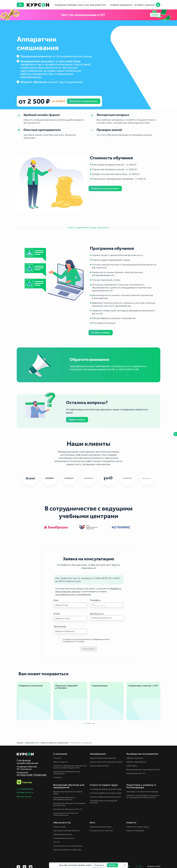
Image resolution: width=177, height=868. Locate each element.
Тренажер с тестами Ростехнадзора (142, 792)
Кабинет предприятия (136, 762)
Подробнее (99, 865)
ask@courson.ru (25, 793)
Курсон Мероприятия (99, 766)
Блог (104, 5)
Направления (61, 5)
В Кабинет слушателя (145, 5)
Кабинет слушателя (135, 758)
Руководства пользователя (142, 754)
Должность (97, 614)
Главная (20, 743)
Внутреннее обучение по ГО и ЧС (68, 809)
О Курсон (57, 758)
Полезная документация (101, 827)
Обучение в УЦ (32, 743)
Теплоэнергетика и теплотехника (68, 846)
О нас (87, 5)
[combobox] (107, 618)
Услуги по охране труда (104, 785)
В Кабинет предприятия (121, 5)
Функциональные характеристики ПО (143, 770)
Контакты (57, 777)
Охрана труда (59, 827)
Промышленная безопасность (66, 831)
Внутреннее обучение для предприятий (69, 786)
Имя (56, 600)
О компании (60, 754)
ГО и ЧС (57, 842)
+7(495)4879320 (25, 789)
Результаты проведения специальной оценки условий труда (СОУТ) (70, 767)
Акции (80, 5)
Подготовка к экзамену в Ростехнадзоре (141, 786)
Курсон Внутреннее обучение (103, 758)
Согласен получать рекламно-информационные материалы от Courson (86, 640)
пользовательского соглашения (73, 595)
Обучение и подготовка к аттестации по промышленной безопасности (143, 797)
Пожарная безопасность (64, 838)
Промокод (60, 626)
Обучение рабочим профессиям (54, 743)
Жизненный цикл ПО (136, 773)
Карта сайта (132, 766)
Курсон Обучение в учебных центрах (106, 762)
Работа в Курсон (60, 762)
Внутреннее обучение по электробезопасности (64, 799)
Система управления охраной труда (106, 793)
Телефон (95, 600)
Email (57, 614)
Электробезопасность (63, 834)
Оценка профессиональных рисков (105, 797)
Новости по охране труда (138, 827)
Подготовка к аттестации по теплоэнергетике (66, 814)
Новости (131, 823)
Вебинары (72, 5)
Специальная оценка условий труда (106, 789)
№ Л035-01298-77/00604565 (31, 775)
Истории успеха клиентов (101, 831)
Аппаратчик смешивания (81, 743)
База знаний (96, 5)
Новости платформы (135, 831)
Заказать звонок (24, 797)
